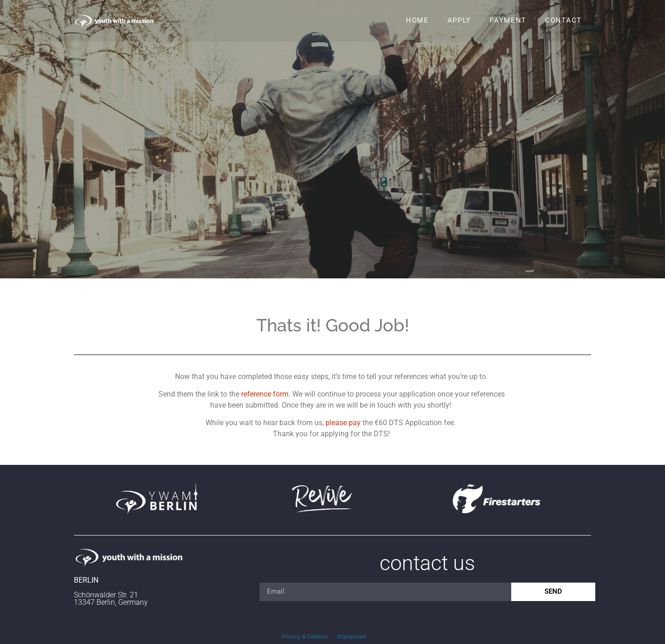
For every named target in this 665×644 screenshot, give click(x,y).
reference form (265, 394)
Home (417, 20)
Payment (508, 20)
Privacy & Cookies (305, 637)
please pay (343, 423)
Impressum (352, 637)
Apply (459, 20)
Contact (563, 20)
